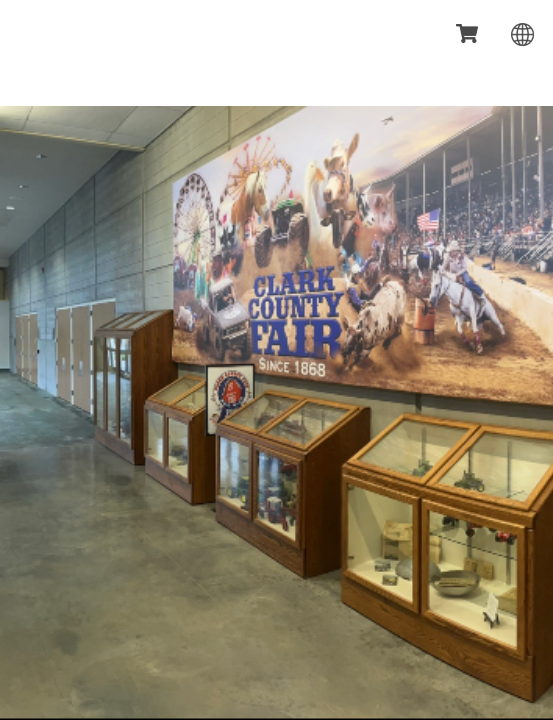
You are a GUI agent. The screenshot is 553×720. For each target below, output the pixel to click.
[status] (469, 35)
